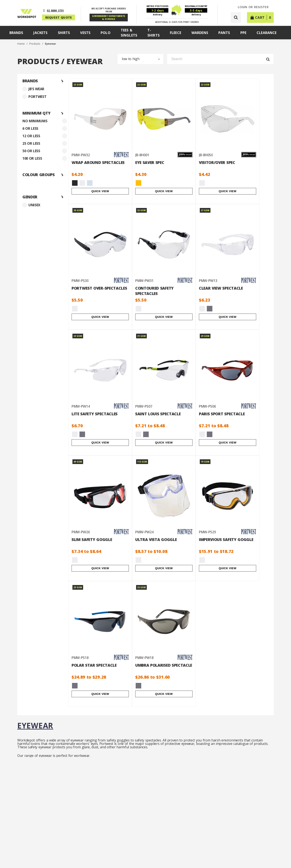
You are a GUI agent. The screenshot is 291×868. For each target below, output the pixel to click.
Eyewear (51, 44)
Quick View (100, 191)
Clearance (267, 33)
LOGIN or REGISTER (253, 7)
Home (21, 44)
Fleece (176, 33)
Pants (224, 33)
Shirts (64, 33)
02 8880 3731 (55, 10)
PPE (243, 33)
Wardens (200, 33)
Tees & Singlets (129, 33)
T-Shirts (154, 33)
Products (35, 44)
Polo (106, 33)
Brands (16, 33)
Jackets (40, 33)
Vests (85, 33)
